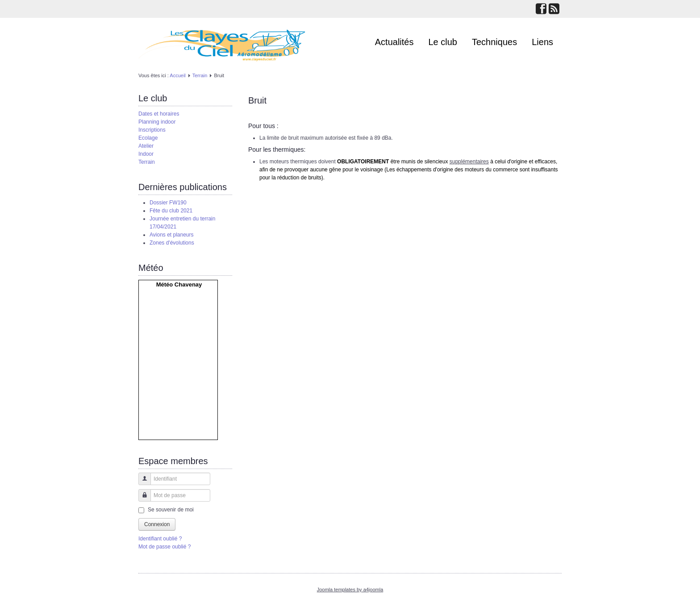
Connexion (157, 524)
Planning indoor (157, 122)
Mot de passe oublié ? (165, 547)
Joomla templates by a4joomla (350, 590)
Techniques (494, 42)
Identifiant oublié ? (160, 539)
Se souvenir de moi (171, 510)
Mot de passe (141, 500)
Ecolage (148, 138)
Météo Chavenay (179, 284)
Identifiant (141, 483)
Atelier (146, 146)
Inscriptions (152, 130)
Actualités (394, 42)
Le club (443, 42)
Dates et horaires (159, 114)
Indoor (146, 154)
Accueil (177, 75)
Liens (542, 42)
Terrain (200, 75)
